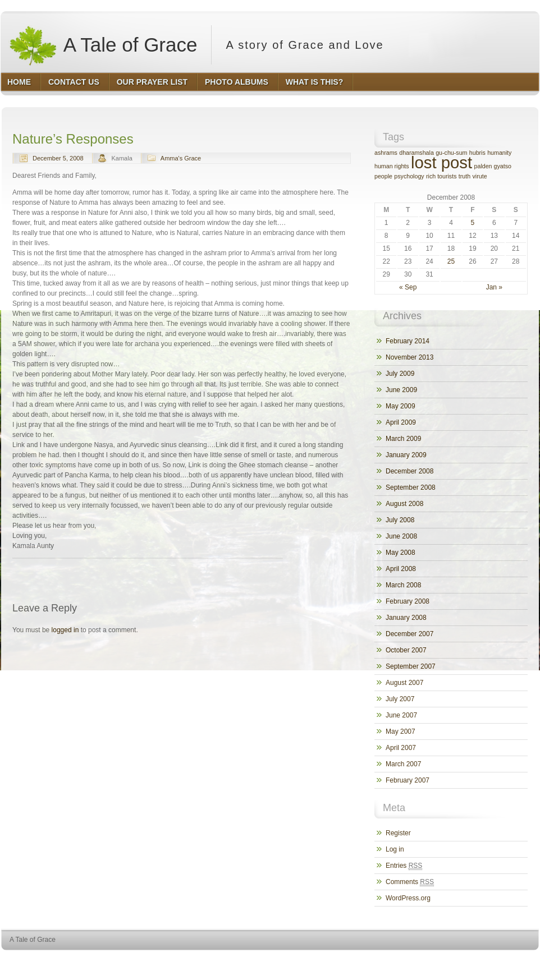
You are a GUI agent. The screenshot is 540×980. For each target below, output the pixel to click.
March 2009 (403, 439)
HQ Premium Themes (511, 961)
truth (465, 176)
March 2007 (403, 764)
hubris (477, 153)
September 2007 (411, 666)
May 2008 (401, 553)
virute (480, 176)
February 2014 (408, 341)
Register (398, 833)
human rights (392, 166)
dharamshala (417, 153)
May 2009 (401, 406)
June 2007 (401, 715)
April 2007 (401, 748)
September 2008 (411, 487)
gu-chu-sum (451, 153)
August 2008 (404, 504)
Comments (410, 882)
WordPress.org (408, 898)
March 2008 (403, 585)
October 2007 (406, 650)
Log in (395, 849)
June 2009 (401, 390)
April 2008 (401, 569)
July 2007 (400, 699)
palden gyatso (493, 166)
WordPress (457, 961)
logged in (65, 630)
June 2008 (401, 536)
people (383, 176)
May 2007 (401, 731)
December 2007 (409, 634)
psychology (409, 176)
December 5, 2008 (58, 158)
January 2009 (406, 455)
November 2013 (409, 357)
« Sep (408, 287)
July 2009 (400, 374)
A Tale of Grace (103, 45)
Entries (404, 866)
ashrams (386, 153)
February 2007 (408, 780)
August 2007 (404, 683)
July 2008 (400, 520)
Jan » (494, 287)
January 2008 (406, 618)
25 (451, 261)
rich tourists (441, 176)
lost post (441, 162)
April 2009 (401, 422)
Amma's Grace (181, 158)
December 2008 (409, 471)
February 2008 (408, 601)
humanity (499, 153)
